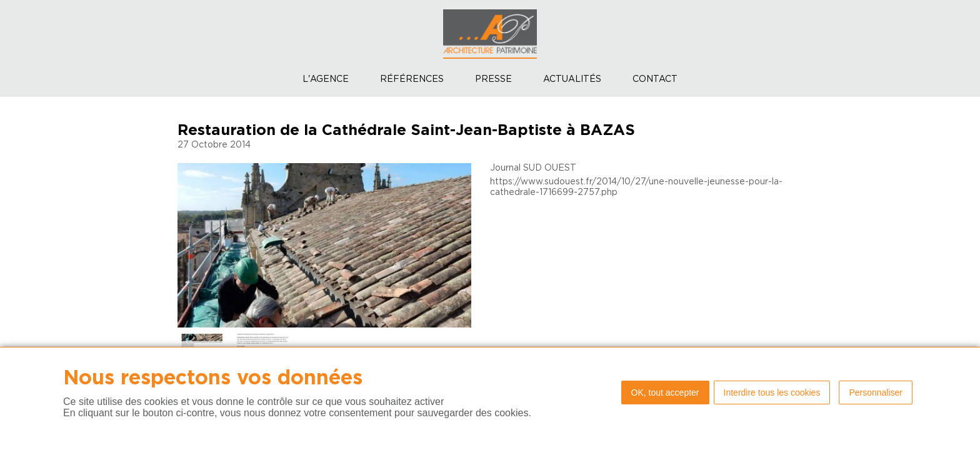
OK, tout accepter (665, 392)
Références (412, 79)
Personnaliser (876, 392)
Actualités (572, 79)
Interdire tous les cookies (772, 392)
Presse (493, 79)
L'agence (326, 79)
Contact (655, 79)
